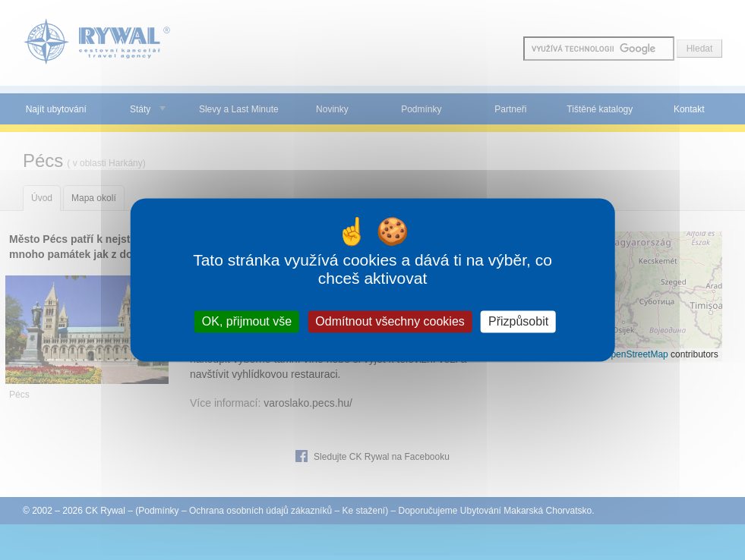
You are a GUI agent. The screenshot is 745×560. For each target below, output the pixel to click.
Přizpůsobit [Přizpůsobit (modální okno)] (518, 321)
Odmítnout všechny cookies (390, 321)
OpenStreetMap (636, 354)
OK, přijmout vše (247, 321)
